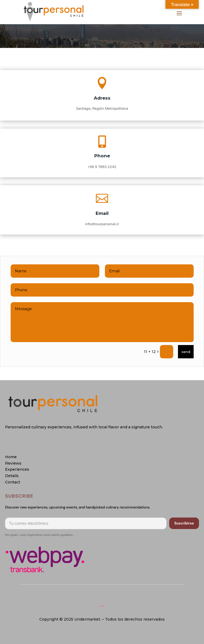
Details (12, 476)
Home (11, 457)
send (186, 352)
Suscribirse (184, 523)
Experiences (17, 469)
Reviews (13, 463)
